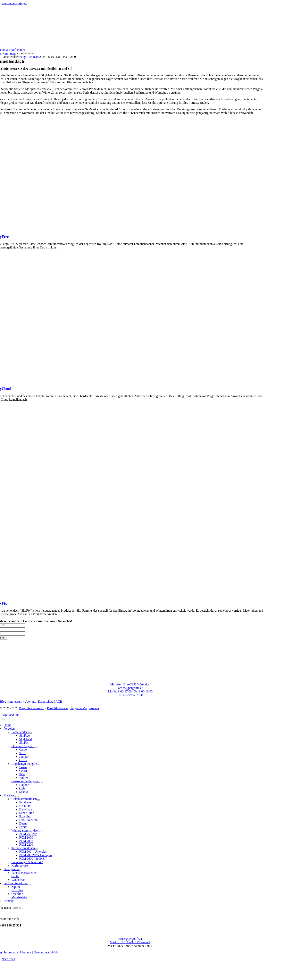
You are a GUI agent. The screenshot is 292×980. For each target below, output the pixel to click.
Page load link (11, 715)
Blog (3, 702)
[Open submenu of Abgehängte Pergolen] (40, 765)
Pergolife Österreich (32, 708)
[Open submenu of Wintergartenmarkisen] (41, 832)
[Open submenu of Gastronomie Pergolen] (41, 782)
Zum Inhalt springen (14, 3)
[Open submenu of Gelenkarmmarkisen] (38, 800)
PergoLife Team (29, 57)
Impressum (15, 702)
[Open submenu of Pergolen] (16, 730)
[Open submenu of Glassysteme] (21, 870)
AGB (59, 702)
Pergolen (10, 53)
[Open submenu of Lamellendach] (31, 733)
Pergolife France (57, 708)
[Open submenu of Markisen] (17, 796)
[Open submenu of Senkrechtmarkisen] (29, 884)
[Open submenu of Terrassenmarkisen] (36, 849)
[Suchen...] (29, 908)
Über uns (30, 702)
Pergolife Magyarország (85, 708)
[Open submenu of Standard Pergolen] (36, 747)
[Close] (3, 719)
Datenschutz (46, 702)
